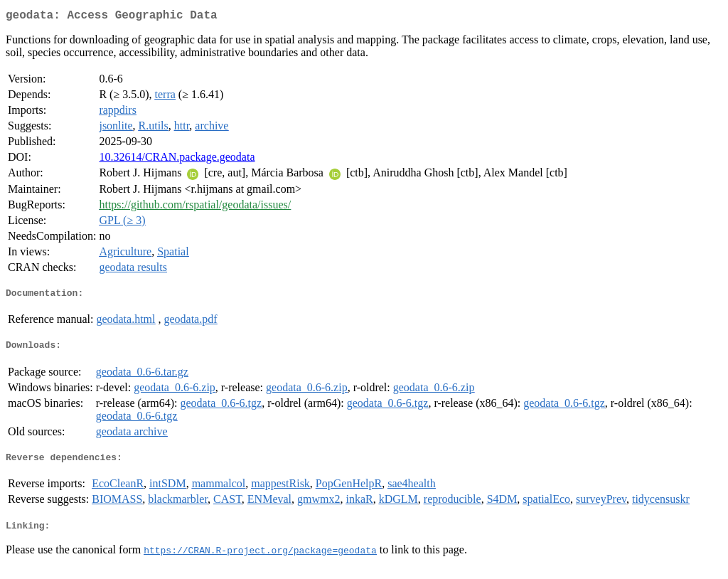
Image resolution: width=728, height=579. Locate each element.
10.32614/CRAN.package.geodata (177, 160)
